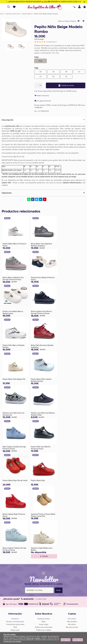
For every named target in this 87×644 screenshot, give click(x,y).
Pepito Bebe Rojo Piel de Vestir (15, 481)
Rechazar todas (78, 640)
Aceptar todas (66, 640)
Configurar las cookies (12, 641)
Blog (43, 622)
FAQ (15, 627)
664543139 (27, 599)
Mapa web (15, 630)
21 (79, 72)
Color (36, 57)
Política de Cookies (33, 638)
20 (66, 72)
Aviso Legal (44, 624)
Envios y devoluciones (15, 622)
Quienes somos (44, 619)
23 (53, 77)
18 (40, 72)
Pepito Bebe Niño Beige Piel (14, 379)
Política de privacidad (44, 627)
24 (66, 77)
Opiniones (51, 42)
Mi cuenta (72, 619)
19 (53, 72)
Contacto (15, 619)
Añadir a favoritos (42, 96)
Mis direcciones (72, 627)
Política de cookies (44, 630)
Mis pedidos (72, 622)
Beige (41, 61)
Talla (36, 68)
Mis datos (72, 624)
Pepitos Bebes (70, 21)
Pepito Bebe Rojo (38, 481)
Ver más (56, 53)
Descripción (8, 120)
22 (40, 77)
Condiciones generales (15, 624)
